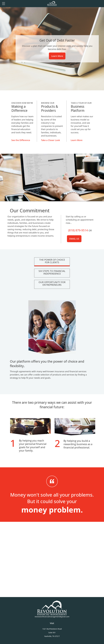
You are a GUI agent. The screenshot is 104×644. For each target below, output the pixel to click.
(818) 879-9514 (78, 230)
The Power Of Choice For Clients (52, 261)
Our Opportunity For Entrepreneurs (52, 284)
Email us (74, 239)
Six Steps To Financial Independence (52, 272)
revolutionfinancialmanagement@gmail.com (52, 617)
